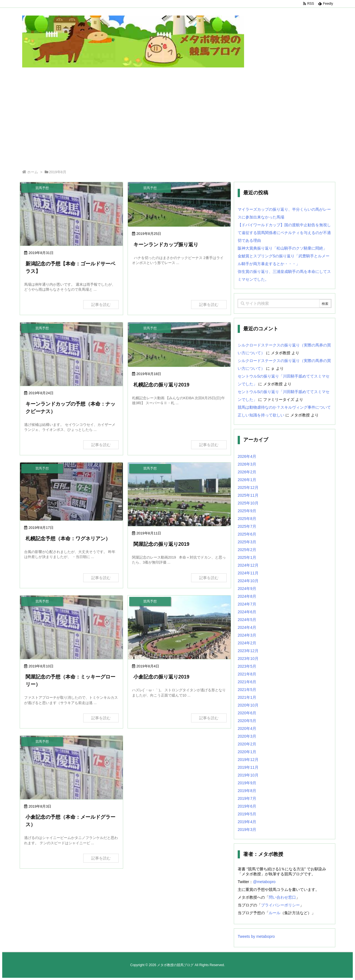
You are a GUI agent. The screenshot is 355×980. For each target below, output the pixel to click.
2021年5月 (247, 690)
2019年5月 (247, 814)
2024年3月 (247, 635)
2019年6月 (247, 806)
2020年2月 (247, 744)
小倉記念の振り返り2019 (161, 677)
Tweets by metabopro (256, 936)
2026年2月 (247, 472)
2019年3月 (247, 830)
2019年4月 (247, 822)
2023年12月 (248, 651)
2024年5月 (247, 620)
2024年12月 (248, 565)
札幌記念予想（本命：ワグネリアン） (68, 539)
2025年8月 (247, 519)
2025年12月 (248, 488)
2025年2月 (247, 550)
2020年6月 (247, 713)
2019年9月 (247, 783)
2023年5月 (247, 666)
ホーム (33, 172)
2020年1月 (247, 752)
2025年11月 (248, 495)
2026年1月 (247, 480)
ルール (275, 913)
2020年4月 (247, 728)
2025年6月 (247, 534)
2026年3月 (247, 464)
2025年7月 (247, 526)
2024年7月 (247, 604)
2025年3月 (247, 542)
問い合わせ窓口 (282, 897)
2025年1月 (247, 557)
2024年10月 (248, 581)
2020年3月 (247, 736)
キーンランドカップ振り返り (166, 245)
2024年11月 (248, 573)
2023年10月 (248, 659)
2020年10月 (248, 705)
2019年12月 (248, 760)
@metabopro (264, 882)
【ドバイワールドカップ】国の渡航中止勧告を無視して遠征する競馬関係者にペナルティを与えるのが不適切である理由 (284, 233)
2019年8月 (247, 791)
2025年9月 (247, 511)
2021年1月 (247, 697)
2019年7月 (247, 798)
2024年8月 (247, 596)
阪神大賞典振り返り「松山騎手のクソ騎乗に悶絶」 (282, 248)
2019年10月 (248, 775)
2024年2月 (247, 643)
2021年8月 (247, 674)
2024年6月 (247, 612)
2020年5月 (247, 721)
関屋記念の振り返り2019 (161, 544)
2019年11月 (248, 767)
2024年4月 (247, 627)
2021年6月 (247, 682)
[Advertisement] (177, 122)
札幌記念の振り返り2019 (161, 385)
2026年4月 (247, 456)
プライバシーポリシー (280, 905)
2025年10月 (248, 503)
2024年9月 (247, 589)
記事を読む (101, 305)
